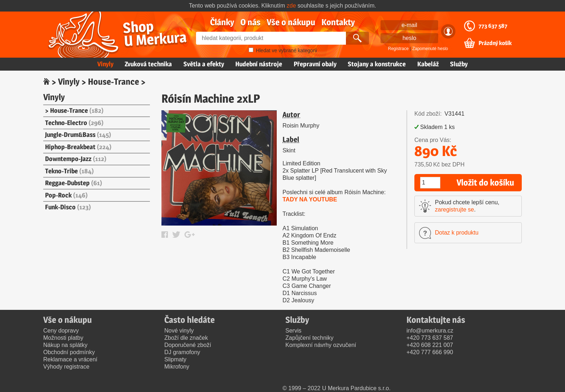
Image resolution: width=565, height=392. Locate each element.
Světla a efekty (204, 64)
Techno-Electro (74, 123)
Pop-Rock (66, 195)
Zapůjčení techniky (309, 338)
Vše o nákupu (291, 22)
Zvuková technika (148, 64)
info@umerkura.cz (430, 331)
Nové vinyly (179, 331)
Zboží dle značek (186, 338)
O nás (250, 22)
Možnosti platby (63, 338)
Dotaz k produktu (457, 233)
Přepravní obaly (315, 64)
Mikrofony (177, 367)
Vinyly (105, 64)
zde (292, 6)
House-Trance (114, 82)
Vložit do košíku (485, 182)
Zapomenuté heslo (430, 49)
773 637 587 (493, 26)
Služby (459, 64)
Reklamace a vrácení (70, 359)
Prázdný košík (495, 43)
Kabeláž (428, 64)
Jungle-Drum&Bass (78, 135)
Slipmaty (175, 359)
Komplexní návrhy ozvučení (321, 345)
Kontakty (338, 22)
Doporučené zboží (188, 345)
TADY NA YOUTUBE (310, 199)
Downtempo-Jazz (76, 159)
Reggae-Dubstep (74, 183)
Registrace (398, 49)
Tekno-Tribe (69, 171)
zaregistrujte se (455, 210)
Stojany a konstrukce (377, 64)
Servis (293, 331)
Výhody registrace (66, 367)
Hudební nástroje (259, 64)
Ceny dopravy (61, 331)
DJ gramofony (182, 352)
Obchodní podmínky (69, 352)
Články (222, 22)
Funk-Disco (68, 207)
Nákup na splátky (65, 345)
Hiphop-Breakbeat (78, 147)
